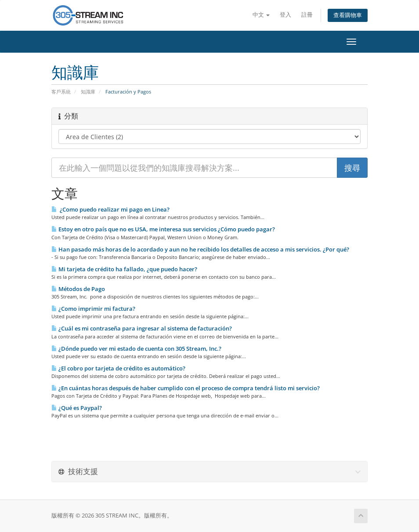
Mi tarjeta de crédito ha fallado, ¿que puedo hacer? (124, 269)
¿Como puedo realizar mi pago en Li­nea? (110, 209)
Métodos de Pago (78, 289)
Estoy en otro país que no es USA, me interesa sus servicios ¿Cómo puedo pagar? (163, 229)
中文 (261, 15)
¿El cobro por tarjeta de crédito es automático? (118, 368)
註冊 (307, 15)
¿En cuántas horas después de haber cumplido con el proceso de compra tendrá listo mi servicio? (186, 388)
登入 (285, 15)
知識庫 (88, 92)
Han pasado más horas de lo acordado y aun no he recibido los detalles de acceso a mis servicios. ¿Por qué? (200, 249)
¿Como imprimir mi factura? (93, 309)
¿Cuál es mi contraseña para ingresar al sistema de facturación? (142, 328)
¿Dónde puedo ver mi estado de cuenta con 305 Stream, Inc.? (136, 349)
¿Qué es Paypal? (77, 408)
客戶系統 (61, 92)
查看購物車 (348, 15)
